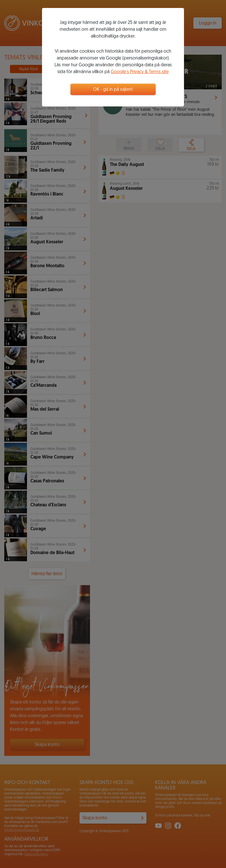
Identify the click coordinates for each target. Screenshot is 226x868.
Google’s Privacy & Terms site (140, 72)
